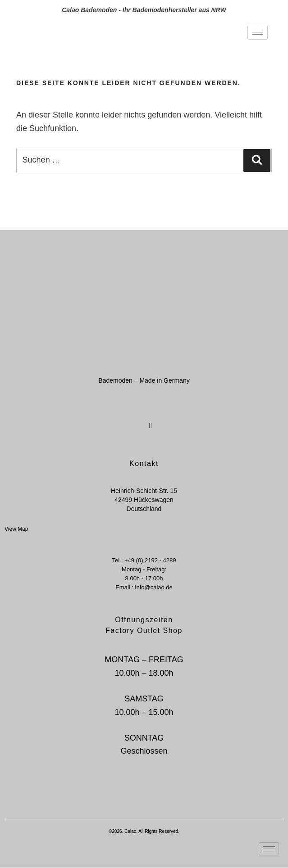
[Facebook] (134, 420)
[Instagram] (150, 420)
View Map (16, 529)
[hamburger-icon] (258, 32)
